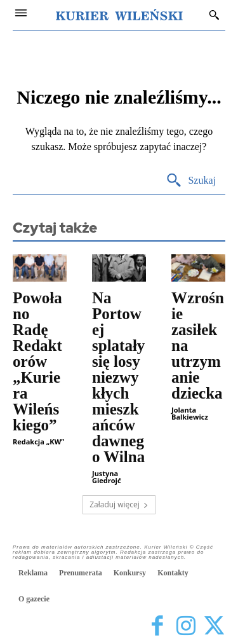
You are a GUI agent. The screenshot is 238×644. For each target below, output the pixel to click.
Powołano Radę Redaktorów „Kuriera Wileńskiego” (37, 361)
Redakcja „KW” (38, 442)
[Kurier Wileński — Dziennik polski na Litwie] (119, 15)
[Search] (191, 181)
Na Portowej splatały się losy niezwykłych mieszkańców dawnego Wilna (118, 377)
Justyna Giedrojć (107, 477)
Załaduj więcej (119, 504)
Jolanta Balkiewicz (190, 413)
